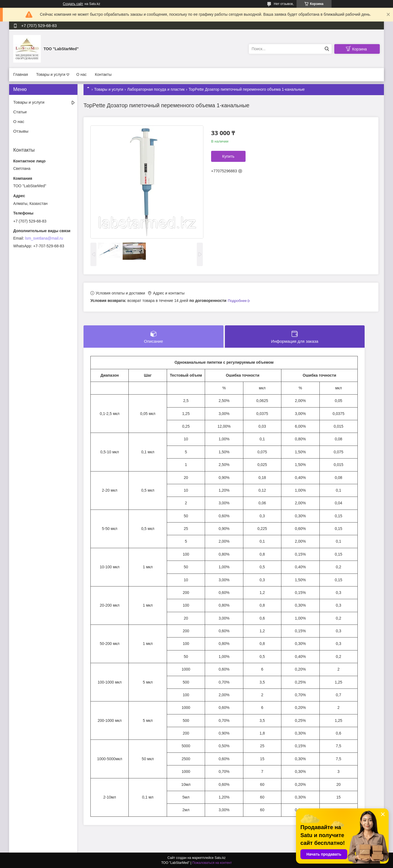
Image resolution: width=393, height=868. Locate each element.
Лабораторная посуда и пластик (156, 89)
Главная (21, 74)
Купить (228, 156)
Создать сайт (73, 4)
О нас (81, 74)
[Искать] (327, 49)
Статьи (20, 112)
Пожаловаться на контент (212, 863)
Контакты (103, 74)
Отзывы (21, 131)
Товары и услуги (51, 74)
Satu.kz (220, 858)
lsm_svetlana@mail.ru (44, 238)
